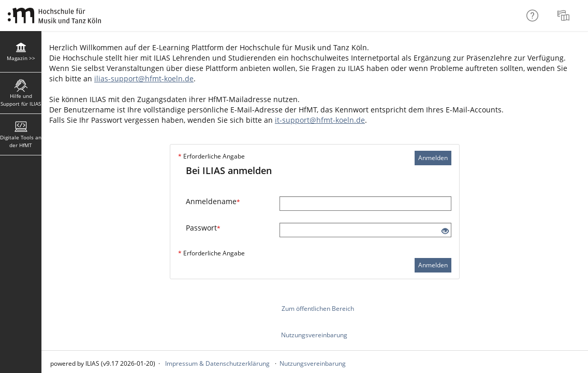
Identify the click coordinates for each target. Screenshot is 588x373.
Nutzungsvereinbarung (314, 335)
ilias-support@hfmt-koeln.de (144, 78)
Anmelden (433, 158)
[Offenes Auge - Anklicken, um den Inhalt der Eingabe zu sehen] (445, 231)
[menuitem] (565, 16)
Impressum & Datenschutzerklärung (217, 363)
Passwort (203, 228)
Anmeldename (213, 201)
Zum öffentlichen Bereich (318, 309)
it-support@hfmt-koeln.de (320, 120)
